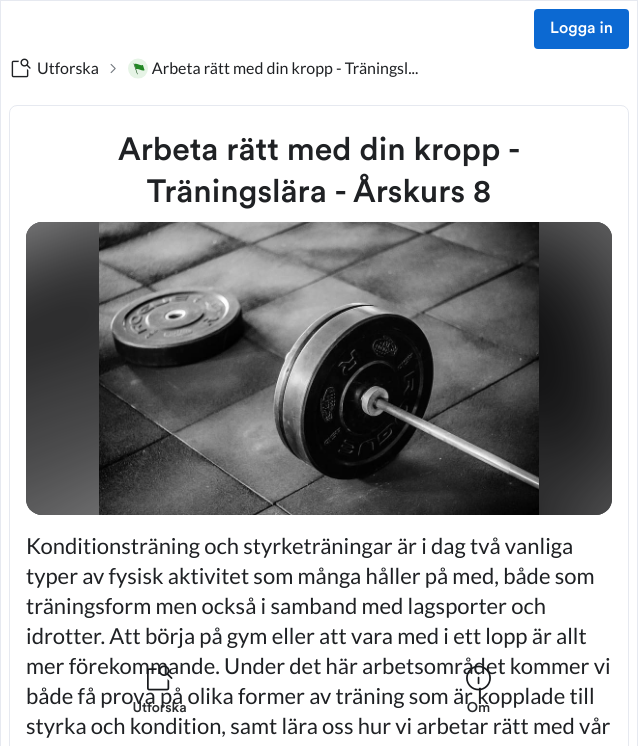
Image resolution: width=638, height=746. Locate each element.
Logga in (581, 29)
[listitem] (159, 702)
